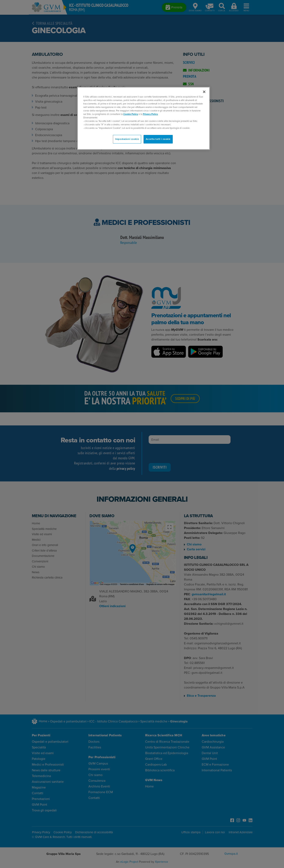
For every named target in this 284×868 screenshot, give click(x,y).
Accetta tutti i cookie (158, 139)
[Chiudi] (204, 92)
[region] (144, 118)
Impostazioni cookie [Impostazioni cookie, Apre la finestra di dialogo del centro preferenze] (127, 139)
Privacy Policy (150, 114)
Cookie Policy (131, 114)
